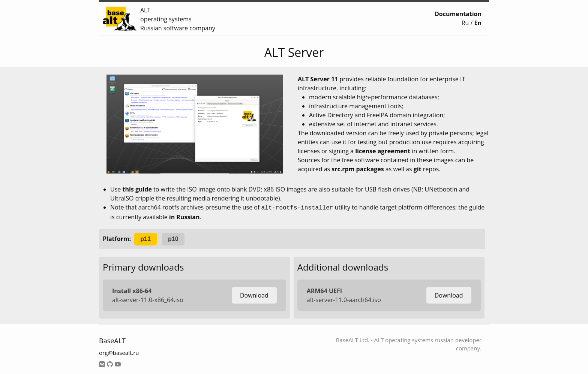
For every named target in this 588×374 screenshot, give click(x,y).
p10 (173, 238)
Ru (465, 23)
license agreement (383, 151)
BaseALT (112, 340)
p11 (145, 238)
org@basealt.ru (119, 352)
